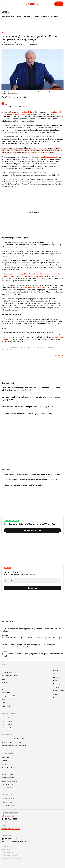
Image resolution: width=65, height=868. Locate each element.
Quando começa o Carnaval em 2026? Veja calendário (24, 485)
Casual (55, 674)
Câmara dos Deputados (45, 347)
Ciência (56, 694)
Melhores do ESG (7, 802)
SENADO (57, 17)
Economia (5, 686)
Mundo (55, 670)
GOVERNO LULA (46, 17)
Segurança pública (28, 347)
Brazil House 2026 (7, 757)
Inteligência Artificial (8, 696)
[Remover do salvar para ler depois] (25, 97)
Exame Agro (57, 684)
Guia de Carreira (7, 728)
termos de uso (6, 850)
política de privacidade (9, 856)
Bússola (4, 764)
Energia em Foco (7, 771)
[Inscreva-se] (32, 588)
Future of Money (58, 691)
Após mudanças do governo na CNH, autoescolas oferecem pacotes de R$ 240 (33, 474)
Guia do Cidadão (8, 17)
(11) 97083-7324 (11, 839)
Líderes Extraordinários (9, 781)
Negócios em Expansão (9, 806)
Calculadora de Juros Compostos (12, 742)
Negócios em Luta (7, 784)
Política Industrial (7, 788)
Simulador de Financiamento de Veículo (14, 746)
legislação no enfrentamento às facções (30, 287)
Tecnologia (57, 687)
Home (3, 33)
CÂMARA (36, 17)
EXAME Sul (5, 761)
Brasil (5, 12)
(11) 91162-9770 (11, 819)
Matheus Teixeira (10, 103)
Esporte (56, 681)
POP (55, 697)
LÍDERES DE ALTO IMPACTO (10, 676)
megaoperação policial (23, 112)
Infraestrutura (24, 17)
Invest (3, 699)
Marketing (57, 677)
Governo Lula (7, 350)
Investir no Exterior (8, 774)
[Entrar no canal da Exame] (32, 530)
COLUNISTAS (6, 706)
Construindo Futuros (8, 768)
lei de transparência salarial (11, 859)
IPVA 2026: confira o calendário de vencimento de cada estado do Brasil (31, 480)
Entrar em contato (8, 816)
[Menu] (3, 4)
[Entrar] (59, 4)
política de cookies (8, 853)
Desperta (7, 568)
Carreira (4, 682)
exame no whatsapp (11, 521)
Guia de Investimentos (8, 725)
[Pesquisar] (7, 4)
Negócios (4, 703)
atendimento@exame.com (11, 829)
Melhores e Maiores (8, 799)
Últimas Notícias (7, 672)
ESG (3, 689)
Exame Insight (6, 693)
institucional (6, 847)
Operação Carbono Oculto (48, 157)
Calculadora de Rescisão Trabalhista (13, 739)
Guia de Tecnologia (8, 721)
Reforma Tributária (8, 778)
